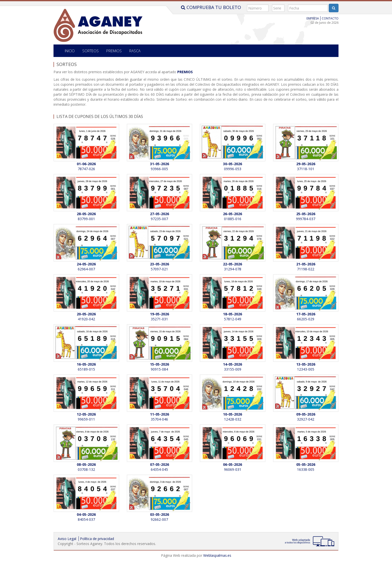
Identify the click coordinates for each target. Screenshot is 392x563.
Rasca (135, 51)
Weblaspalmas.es (217, 555)
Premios (114, 51)
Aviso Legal (67, 539)
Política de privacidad (97, 539)
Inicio (70, 51)
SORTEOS (90, 51)
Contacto (330, 18)
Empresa (313, 18)
